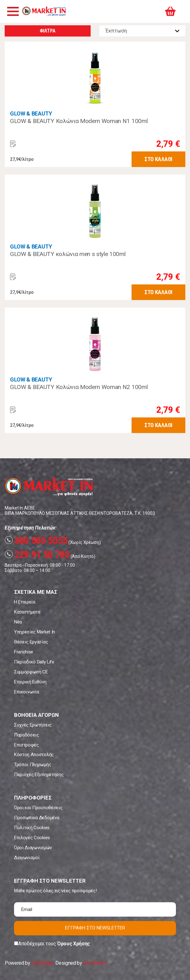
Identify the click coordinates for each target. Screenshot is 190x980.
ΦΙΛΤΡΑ (47, 31)
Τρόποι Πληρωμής (32, 765)
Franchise (24, 652)
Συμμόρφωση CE (31, 672)
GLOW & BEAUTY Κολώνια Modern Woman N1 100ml (79, 121)
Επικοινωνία (26, 692)
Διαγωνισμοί (27, 858)
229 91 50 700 (37, 554)
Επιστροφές (26, 745)
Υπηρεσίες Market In (35, 632)
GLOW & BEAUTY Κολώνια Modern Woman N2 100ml (79, 387)
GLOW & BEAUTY (31, 113)
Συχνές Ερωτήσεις (33, 725)
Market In (44, 11)
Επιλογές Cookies (32, 838)
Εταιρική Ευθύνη (30, 682)
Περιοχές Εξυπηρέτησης (39, 775)
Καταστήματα (27, 612)
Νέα (18, 622)
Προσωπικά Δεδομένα (37, 818)
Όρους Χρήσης (74, 944)
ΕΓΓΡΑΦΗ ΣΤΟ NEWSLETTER (95, 928)
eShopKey (42, 963)
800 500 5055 (36, 540)
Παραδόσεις (27, 735)
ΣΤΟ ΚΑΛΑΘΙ (158, 159)
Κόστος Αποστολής (34, 755)
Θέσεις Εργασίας (31, 642)
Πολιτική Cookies (32, 828)
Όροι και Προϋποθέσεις (38, 808)
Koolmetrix (95, 963)
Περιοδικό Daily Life (34, 662)
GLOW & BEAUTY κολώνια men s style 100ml (68, 254)
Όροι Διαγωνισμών (33, 848)
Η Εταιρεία (25, 602)
